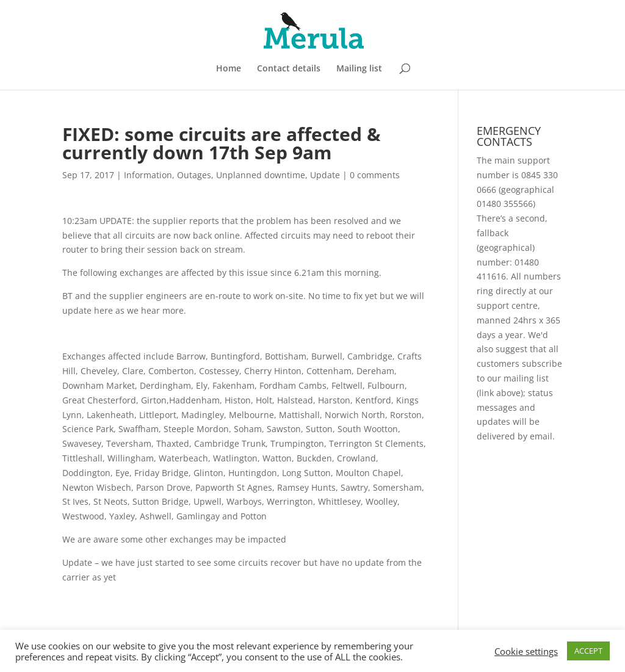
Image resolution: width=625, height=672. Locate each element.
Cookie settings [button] (526, 651)
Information (148, 175)
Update (325, 175)
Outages (194, 175)
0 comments (375, 175)
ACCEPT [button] (588, 651)
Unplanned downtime (261, 175)
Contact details (289, 69)
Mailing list (359, 69)
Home (229, 69)
